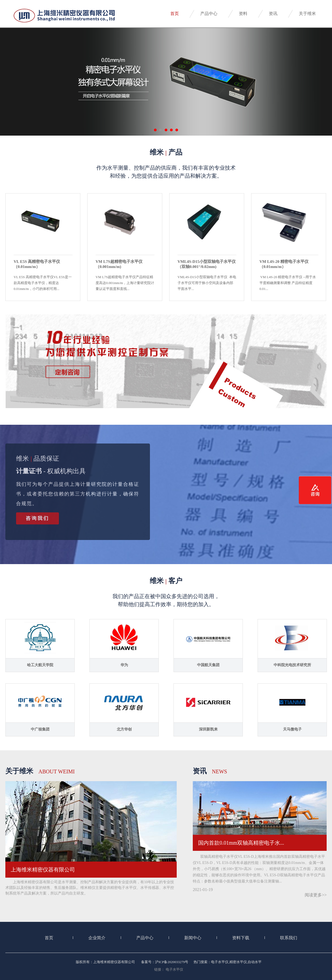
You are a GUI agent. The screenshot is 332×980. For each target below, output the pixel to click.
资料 (243, 14)
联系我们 (289, 938)
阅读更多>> (316, 895)
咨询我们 (37, 518)
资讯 (273, 14)
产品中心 (209, 14)
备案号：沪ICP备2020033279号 (165, 962)
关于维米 (307, 14)
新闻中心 (193, 938)
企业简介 (97, 938)
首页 (175, 14)
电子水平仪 (174, 969)
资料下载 (241, 938)
